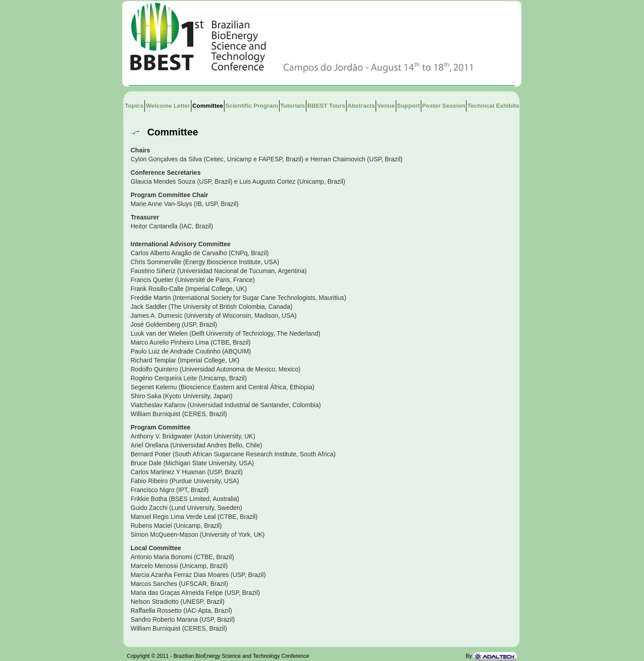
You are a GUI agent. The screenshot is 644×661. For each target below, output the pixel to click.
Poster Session (444, 106)
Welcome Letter (168, 106)
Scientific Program (252, 106)
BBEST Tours (326, 106)
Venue (386, 106)
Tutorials (293, 106)
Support (409, 106)
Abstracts (361, 106)
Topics (134, 106)
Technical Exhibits (493, 106)
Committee (208, 106)
